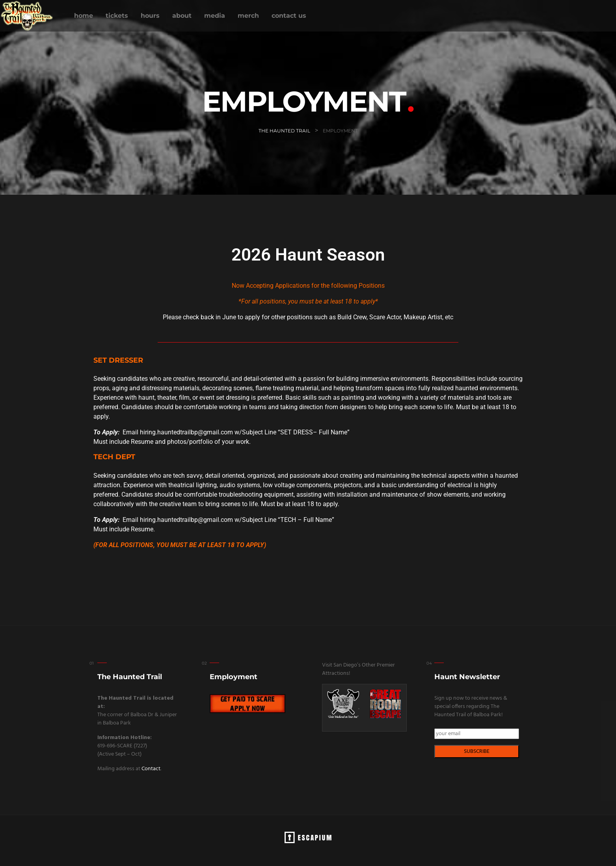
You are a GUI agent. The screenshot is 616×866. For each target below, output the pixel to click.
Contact (151, 769)
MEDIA (215, 16)
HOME (84, 16)
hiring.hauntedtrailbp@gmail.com (186, 432)
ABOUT (182, 16)
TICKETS (117, 16)
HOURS (150, 16)
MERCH (248, 16)
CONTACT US (289, 16)
